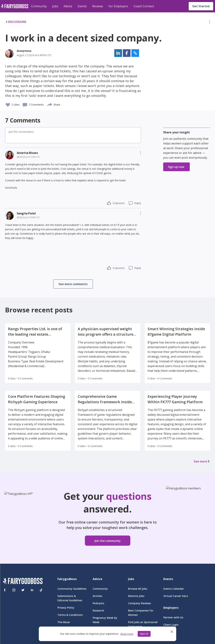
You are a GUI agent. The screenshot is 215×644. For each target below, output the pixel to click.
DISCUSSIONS (16, 22)
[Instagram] (14, 590)
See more (202, 461)
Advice (68, 6)
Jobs (55, 6)
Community (39, 6)
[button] (210, 23)
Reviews (98, 6)
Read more (127, 634)
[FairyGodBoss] (23, 582)
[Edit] (210, 23)
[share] (50, 104)
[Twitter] (23, 590)
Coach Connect (144, 6)
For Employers (118, 6)
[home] (15, 6)
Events (82, 6)
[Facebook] (5, 590)
